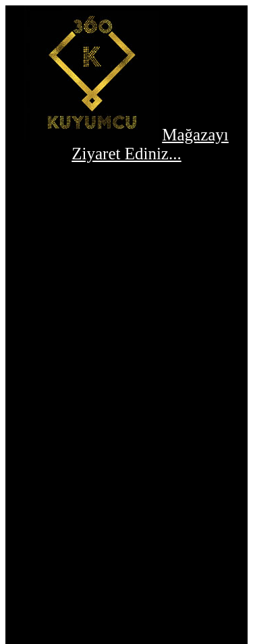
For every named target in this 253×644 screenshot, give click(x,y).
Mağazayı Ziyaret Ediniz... (150, 144)
